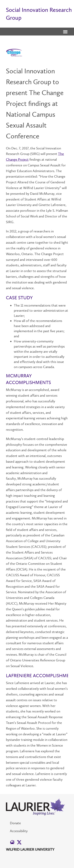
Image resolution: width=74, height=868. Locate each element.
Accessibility (19, 831)
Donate (15, 823)
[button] (65, 32)
